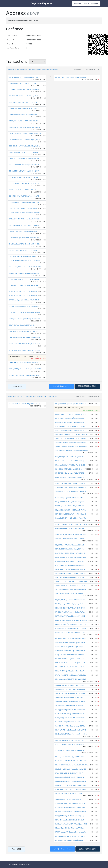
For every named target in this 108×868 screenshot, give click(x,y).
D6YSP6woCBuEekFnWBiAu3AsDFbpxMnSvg (70, 590)
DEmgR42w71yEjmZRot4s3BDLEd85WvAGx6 (24, 273)
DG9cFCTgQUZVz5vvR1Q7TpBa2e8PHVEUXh (70, 430)
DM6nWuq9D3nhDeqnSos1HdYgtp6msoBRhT (71, 434)
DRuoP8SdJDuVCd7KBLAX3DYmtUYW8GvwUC (71, 620)
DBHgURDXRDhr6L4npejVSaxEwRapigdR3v (70, 502)
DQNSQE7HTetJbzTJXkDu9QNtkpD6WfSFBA (70, 483)
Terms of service (25, 864)
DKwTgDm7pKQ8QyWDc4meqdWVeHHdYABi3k (71, 451)
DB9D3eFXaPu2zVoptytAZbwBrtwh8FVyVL (23, 232)
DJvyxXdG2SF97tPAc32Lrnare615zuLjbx (68, 469)
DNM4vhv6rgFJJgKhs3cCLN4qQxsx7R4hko (70, 498)
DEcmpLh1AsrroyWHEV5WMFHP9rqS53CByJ (70, 679)
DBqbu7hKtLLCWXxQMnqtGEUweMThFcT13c (70, 510)
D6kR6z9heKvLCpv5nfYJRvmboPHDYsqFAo (70, 808)
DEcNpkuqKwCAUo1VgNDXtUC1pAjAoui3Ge (70, 714)
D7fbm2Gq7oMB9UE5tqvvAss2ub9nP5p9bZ (24, 219)
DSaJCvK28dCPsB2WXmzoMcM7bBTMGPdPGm (72, 765)
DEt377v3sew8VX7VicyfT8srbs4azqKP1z (69, 800)
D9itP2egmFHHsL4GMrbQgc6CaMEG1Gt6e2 (70, 757)
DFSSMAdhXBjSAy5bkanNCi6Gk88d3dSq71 (70, 565)
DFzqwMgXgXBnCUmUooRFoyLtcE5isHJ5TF (70, 751)
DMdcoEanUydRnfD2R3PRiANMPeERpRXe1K (70, 624)
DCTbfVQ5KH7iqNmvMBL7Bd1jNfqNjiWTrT (70, 840)
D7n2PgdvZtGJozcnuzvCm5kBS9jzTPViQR (70, 461)
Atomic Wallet (14, 864)
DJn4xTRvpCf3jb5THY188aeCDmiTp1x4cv (23, 77)
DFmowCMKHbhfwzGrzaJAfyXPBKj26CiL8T (24, 286)
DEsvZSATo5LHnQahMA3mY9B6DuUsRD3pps (71, 539)
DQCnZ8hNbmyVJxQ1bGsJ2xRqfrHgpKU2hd (24, 146)
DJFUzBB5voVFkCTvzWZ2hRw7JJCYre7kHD (70, 616)
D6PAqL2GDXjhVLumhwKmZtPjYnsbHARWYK (25, 369)
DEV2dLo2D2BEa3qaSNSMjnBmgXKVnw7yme (71, 549)
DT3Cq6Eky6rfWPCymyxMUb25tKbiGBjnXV (24, 121)
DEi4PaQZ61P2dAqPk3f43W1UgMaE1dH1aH (70, 643)
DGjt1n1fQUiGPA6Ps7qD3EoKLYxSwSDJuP (70, 577)
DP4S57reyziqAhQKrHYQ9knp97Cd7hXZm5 (24, 300)
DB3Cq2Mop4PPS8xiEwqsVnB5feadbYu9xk (24, 202)
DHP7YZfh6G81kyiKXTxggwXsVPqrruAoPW (70, 586)
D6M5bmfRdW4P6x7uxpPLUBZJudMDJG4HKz (71, 734)
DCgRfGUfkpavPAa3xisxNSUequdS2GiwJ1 (69, 545)
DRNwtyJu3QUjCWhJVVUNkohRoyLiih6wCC (70, 465)
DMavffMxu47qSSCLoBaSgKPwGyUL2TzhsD (70, 804)
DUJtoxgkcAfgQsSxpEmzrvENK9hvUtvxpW (69, 777)
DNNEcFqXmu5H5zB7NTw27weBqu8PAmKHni (71, 761)
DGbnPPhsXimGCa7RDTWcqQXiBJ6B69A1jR (70, 492)
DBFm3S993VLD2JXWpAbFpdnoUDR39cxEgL (70, 514)
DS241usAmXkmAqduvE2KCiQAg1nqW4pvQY (70, 573)
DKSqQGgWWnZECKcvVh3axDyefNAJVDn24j (70, 781)
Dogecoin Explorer (41, 3)
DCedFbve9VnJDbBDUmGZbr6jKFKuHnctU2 (24, 344)
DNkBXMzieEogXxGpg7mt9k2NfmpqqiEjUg (24, 83)
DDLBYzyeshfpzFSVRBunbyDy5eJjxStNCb (69, 604)
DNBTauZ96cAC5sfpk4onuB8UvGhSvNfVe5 (24, 375)
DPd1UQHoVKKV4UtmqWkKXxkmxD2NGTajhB (25, 134)
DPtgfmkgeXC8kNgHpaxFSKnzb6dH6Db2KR (70, 685)
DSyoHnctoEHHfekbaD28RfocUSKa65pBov (70, 418)
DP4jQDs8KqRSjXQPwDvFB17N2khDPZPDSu (24, 108)
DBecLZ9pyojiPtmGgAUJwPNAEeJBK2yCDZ (70, 414)
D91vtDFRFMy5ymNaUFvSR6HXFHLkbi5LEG (70, 667)
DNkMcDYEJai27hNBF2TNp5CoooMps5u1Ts (70, 518)
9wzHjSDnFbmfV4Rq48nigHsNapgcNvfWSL (70, 726)
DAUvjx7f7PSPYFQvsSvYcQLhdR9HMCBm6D (70, 404)
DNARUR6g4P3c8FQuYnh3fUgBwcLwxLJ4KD (70, 535)
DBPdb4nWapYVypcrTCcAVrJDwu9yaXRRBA (70, 77)
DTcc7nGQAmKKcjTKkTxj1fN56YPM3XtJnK (24, 159)
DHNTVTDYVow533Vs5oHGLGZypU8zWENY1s (71, 447)
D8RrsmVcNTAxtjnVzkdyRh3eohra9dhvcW (69, 671)
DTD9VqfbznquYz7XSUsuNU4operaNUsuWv (70, 832)
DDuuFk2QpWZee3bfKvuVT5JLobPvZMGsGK (25, 184)
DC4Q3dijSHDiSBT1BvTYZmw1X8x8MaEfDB (70, 608)
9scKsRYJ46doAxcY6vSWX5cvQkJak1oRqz (70, 528)
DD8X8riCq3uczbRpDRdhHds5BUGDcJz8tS (24, 306)
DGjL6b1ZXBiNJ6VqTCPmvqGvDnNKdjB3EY (24, 171)
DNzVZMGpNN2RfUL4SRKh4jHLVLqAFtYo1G (70, 553)
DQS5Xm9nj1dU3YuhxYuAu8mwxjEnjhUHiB (70, 632)
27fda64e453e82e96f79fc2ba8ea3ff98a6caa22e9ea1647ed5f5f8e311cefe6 (34, 396)
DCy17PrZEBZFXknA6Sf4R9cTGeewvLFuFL (24, 102)
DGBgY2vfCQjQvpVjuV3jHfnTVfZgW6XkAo (69, 457)
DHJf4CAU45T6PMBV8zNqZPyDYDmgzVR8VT (71, 628)
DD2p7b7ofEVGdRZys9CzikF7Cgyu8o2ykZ (69, 647)
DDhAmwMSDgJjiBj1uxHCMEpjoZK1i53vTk (70, 836)
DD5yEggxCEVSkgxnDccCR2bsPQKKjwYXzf (70, 710)
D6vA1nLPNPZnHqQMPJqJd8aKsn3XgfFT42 (70, 730)
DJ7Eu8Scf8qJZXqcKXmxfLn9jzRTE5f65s (23, 292)
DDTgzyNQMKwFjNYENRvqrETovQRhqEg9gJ (70, 816)
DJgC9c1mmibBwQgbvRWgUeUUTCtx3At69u (25, 261)
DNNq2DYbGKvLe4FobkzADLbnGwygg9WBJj (70, 740)
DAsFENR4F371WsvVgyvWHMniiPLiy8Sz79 (23, 331)
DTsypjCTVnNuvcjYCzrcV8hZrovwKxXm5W (70, 744)
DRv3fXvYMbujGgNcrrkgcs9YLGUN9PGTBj (70, 473)
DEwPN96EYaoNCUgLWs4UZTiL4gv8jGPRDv (24, 325)
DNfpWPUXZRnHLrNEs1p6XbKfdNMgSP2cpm (71, 793)
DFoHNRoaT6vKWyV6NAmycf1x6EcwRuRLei (70, 612)
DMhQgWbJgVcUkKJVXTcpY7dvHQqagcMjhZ (71, 824)
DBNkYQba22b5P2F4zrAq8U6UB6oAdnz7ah (70, 477)
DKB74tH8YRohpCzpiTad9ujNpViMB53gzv (23, 363)
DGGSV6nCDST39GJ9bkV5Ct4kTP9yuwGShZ (70, 689)
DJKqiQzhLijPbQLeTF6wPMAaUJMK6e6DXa (70, 785)
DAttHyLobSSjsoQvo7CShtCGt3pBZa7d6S (23, 115)
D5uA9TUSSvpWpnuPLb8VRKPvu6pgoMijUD (70, 557)
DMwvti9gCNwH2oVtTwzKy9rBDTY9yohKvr (23, 152)
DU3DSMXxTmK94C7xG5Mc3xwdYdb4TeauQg (71, 488)
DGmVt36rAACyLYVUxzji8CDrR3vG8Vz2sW (69, 659)
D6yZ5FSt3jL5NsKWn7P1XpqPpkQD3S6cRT (24, 196)
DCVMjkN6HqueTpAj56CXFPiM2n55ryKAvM (70, 820)
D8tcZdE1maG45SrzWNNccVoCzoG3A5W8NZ (71, 769)
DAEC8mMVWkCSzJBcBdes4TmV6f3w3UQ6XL (71, 812)
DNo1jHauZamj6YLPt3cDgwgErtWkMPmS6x (24, 244)
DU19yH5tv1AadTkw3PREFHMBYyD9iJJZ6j (69, 422)
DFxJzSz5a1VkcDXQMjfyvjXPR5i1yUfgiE (23, 257)
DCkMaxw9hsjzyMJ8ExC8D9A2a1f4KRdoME (24, 238)
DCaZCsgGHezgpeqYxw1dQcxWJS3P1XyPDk (71, 426)
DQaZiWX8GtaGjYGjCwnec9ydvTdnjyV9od (23, 96)
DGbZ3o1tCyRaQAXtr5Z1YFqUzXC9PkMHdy (24, 90)
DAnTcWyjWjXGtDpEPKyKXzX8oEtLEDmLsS (24, 225)
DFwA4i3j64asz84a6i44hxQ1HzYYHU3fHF (69, 773)
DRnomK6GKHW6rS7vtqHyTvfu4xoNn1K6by (70, 702)
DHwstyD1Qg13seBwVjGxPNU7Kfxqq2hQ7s (70, 718)
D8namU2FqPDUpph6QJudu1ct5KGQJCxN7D (25, 267)
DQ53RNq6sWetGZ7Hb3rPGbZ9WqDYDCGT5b (71, 524)
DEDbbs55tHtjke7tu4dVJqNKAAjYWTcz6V (69, 698)
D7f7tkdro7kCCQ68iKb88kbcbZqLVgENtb (69, 706)
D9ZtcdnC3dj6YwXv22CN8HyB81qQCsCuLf (23, 250)
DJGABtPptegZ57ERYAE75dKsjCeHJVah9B (69, 506)
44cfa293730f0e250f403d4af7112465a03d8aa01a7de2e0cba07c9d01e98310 (34, 70)
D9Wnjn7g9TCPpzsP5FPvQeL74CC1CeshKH (70, 693)
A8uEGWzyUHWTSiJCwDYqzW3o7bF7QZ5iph (70, 639)
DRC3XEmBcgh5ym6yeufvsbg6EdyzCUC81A (70, 569)
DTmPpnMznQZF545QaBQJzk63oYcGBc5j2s (70, 675)
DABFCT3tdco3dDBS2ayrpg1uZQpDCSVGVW (70, 439)
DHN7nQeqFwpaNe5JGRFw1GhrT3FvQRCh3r (24, 350)
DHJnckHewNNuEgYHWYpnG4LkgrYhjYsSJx (25, 140)
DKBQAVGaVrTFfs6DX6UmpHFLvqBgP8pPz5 (24, 338)
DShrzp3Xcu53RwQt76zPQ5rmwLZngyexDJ (70, 594)
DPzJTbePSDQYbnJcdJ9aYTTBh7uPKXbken (71, 582)
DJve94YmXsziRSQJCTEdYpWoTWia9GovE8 (24, 313)
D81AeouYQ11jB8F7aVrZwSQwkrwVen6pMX (24, 165)
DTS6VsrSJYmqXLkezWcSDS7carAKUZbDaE (70, 789)
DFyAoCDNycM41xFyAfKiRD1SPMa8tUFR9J (70, 561)
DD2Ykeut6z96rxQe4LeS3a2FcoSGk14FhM (24, 190)
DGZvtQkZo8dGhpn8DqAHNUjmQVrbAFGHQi (24, 404)
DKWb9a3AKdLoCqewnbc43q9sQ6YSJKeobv (70, 663)
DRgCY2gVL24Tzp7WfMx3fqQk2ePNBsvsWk (70, 600)
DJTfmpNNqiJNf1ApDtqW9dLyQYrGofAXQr (24, 279)
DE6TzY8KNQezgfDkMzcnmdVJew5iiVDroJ (70, 722)
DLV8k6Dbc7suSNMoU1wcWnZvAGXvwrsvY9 (24, 213)
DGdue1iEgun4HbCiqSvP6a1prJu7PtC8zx (69, 828)
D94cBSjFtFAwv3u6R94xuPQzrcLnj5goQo (23, 209)
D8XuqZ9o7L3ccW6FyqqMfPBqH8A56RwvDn (24, 319)
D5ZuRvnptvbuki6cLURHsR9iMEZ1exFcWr (23, 177)
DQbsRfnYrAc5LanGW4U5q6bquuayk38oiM (70, 651)
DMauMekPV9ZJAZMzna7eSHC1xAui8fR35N (24, 127)
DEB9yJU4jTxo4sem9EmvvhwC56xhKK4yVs (70, 655)
